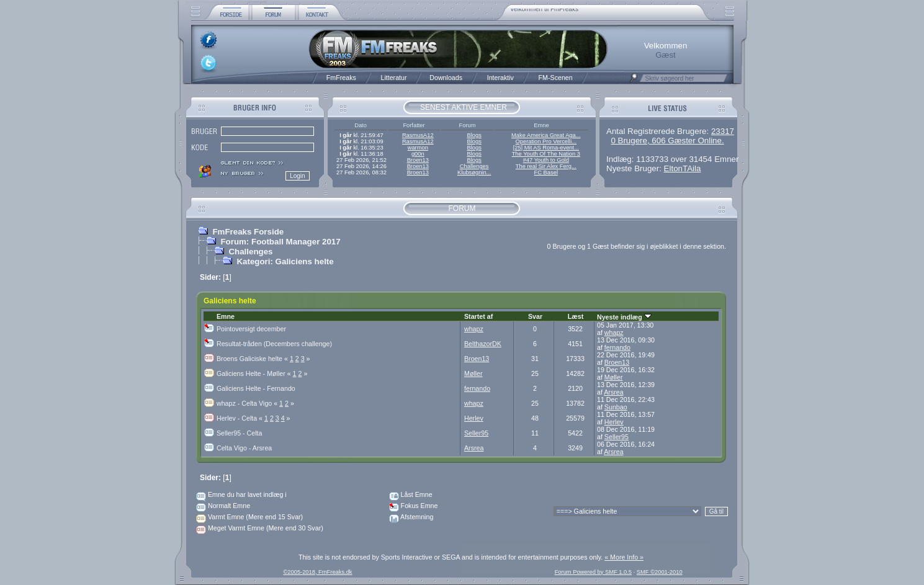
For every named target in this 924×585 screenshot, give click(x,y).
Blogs (474, 135)
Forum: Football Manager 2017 (280, 242)
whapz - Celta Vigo (248, 403)
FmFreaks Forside (248, 232)
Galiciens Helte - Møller (255, 373)
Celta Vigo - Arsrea (244, 448)
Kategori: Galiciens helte (285, 261)
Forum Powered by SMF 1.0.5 (593, 572)
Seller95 (476, 433)
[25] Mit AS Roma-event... (546, 148)
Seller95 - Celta (239, 433)
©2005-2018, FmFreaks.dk (317, 572)
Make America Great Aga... (546, 135)
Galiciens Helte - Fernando (256, 388)
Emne (226, 316)
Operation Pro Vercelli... (546, 141)
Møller (473, 373)
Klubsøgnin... (474, 172)
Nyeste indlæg (624, 317)
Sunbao (616, 407)
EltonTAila (683, 168)
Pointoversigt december (251, 329)
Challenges (474, 166)
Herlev (474, 418)
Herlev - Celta (240, 418)
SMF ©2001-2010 (660, 572)
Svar (535, 316)
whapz (474, 329)
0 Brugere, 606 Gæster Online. (667, 141)
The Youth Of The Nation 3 (546, 154)
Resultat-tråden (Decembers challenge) (274, 344)
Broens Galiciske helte (253, 359)
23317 (723, 131)
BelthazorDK (483, 344)
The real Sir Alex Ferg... (546, 166)
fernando (617, 347)
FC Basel (546, 172)
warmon (418, 148)
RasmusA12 (418, 135)
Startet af (478, 316)
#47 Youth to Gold (546, 160)
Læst (576, 316)
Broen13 (418, 160)
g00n (418, 154)
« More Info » (624, 557)
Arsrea (613, 392)
